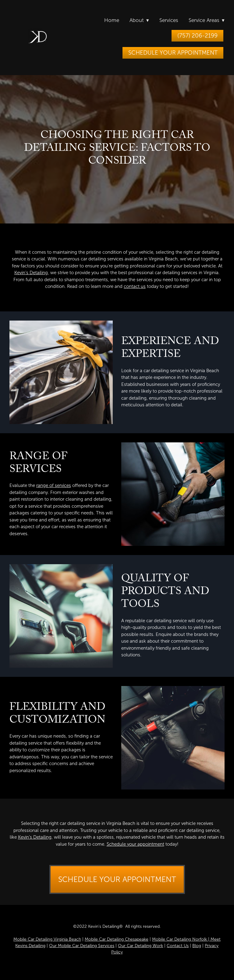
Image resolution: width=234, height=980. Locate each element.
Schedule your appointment (135, 844)
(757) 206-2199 (197, 36)
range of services (54, 485)
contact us (135, 286)
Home (112, 20)
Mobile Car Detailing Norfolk (179, 939)
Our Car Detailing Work (140, 946)
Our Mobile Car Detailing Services (82, 946)
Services (169, 20)
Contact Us (178, 946)
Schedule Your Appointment (173, 53)
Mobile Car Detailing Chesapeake (117, 939)
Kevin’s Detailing (31, 273)
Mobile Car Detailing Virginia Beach (47, 939)
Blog (197, 946)
